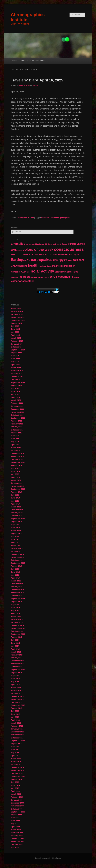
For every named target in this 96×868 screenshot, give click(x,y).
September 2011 (18, 741)
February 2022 (17, 424)
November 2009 (18, 806)
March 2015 (16, 616)
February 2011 (17, 762)
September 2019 (18, 489)
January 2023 (17, 406)
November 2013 (18, 664)
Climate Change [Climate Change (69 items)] (76, 244)
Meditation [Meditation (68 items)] (70, 266)
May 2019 (15, 501)
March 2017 (16, 545)
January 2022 (17, 427)
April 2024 (15, 365)
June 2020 (15, 471)
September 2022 (18, 418)
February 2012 (17, 726)
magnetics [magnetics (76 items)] (58, 266)
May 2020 (15, 474)
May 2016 (15, 575)
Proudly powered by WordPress (48, 858)
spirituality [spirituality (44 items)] (15, 277)
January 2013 (17, 693)
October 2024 (17, 347)
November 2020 (18, 456)
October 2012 (17, 702)
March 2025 (16, 338)
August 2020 (16, 465)
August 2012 (16, 708)
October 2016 (17, 560)
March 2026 (16, 308)
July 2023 (15, 388)
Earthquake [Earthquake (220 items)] (21, 260)
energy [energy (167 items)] (58, 260)
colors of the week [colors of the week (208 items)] (38, 250)
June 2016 (15, 572)
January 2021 (17, 450)
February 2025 (17, 341)
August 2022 (16, 421)
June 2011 (15, 750)
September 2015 (18, 599)
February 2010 (17, 797)
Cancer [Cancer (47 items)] (64, 244)
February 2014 (17, 655)
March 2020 (16, 480)
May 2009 (15, 824)
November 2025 (18, 317)
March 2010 (16, 794)
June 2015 (15, 607)
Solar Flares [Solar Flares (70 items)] (72, 272)
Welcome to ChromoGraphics (33, 61)
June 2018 (15, 528)
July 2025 (15, 326)
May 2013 (15, 681)
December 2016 (18, 554)
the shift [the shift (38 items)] (46, 277)
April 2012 (15, 720)
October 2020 (17, 459)
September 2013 (18, 670)
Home (14, 61)
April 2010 (15, 791)
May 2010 (15, 788)
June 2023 (15, 391)
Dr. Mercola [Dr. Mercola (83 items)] (55, 255)
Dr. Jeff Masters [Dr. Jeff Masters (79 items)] (39, 255)
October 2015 (17, 596)
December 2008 (18, 838)
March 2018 (16, 531)
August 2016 (16, 566)
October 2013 (17, 667)
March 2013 (16, 687)
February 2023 (17, 403)
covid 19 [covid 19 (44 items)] (21, 255)
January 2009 (17, 836)
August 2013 (16, 673)
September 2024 (18, 350)
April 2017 (15, 542)
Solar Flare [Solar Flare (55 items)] (60, 272)
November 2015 (18, 593)
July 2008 (15, 847)
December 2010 (18, 767)
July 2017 (15, 536)
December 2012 (18, 696)
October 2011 (17, 738)
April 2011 (15, 756)
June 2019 (15, 498)
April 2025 (15, 335)
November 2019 (18, 486)
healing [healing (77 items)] (23, 266)
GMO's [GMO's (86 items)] (15, 266)
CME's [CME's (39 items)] (20, 250)
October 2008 (17, 844)
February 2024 (17, 371)
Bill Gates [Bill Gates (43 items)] (49, 244)
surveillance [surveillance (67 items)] (37, 277)
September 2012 (18, 705)
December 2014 (18, 625)
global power (65, 218)
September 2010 (18, 776)
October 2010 (17, 773)
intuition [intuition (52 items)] (43, 266)
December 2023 (18, 376)
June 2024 (15, 359)
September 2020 (18, 462)
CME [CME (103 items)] (14, 250)
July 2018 (15, 525)
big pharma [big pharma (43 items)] (40, 244)
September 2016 (18, 563)
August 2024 (16, 353)
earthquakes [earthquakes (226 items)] (42, 260)
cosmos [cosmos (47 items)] (14, 255)
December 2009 (18, 803)
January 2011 (17, 764)
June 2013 (15, 679)
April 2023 (15, 397)
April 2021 (15, 445)
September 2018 (18, 519)
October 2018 (17, 516)
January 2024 (17, 374)
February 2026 (17, 311)
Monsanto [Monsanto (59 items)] (16, 272)
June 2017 (15, 539)
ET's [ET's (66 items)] (66, 260)
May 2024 (15, 362)
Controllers (54, 218)
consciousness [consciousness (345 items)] (69, 249)
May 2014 (15, 646)
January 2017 (17, 551)
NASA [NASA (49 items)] (24, 272)
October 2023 (17, 379)
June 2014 (15, 643)
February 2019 (17, 510)
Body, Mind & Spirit (26, 218)
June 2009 (15, 821)
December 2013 (18, 661)
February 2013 (17, 690)
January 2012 (17, 729)
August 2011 (16, 744)
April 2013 (15, 684)
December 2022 (18, 409)
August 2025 (16, 323)
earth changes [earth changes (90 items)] (71, 255)
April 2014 (15, 649)
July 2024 (15, 356)
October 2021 (17, 430)
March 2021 (16, 448)
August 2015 (16, 602)
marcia (35, 85)
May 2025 (15, 332)
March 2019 (16, 507)
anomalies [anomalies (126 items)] (18, 244)
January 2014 (17, 658)
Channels (45, 218)
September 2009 (18, 812)
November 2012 (18, 699)
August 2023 (16, 385)
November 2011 (18, 735)
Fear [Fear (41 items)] (71, 260)
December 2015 (18, 590)
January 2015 (17, 622)
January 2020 (17, 483)
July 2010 (15, 782)
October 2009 (17, 809)
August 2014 (16, 637)
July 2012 (15, 711)
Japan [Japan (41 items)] (49, 266)
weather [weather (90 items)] (29, 281)
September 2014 (18, 634)
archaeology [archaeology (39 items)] (30, 244)
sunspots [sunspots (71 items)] (25, 277)
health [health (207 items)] (33, 265)
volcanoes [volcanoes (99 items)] (17, 281)
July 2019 (15, 495)
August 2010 (16, 779)
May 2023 (15, 394)
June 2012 (15, 714)
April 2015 (15, 613)
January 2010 (17, 800)
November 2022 (18, 412)
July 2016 (15, 569)
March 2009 (16, 830)
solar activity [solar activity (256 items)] (43, 271)
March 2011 (16, 758)
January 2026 (17, 314)
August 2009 (16, 815)
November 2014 (18, 628)
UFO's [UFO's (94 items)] (54, 277)
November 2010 (18, 770)
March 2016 (16, 581)
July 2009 (15, 818)
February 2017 (17, 548)
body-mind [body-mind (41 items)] (57, 244)
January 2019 (17, 513)
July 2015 (15, 605)
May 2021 (15, 442)
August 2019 (16, 492)
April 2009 (15, 827)
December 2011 (18, 732)
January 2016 (17, 587)
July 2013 (15, 676)
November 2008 (18, 841)
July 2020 (15, 468)
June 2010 (15, 785)
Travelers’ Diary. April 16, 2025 (37, 80)
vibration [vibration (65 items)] (75, 277)
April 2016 (15, 578)
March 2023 (16, 400)
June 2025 (15, 329)
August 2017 (16, 533)
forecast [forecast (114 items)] (79, 260)
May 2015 (15, 610)
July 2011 (15, 747)
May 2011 (15, 753)
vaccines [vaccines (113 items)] (64, 277)
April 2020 (15, 477)
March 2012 (16, 723)
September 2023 (18, 382)
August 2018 (16, 522)
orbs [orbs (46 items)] (29, 272)
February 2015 (17, 619)
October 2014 (17, 631)
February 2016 (17, 584)
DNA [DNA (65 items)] (28, 255)
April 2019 (15, 504)
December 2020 (18, 454)
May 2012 (15, 717)
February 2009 (17, 833)
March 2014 (16, 652)
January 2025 (17, 344)
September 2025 (18, 320)
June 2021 (15, 439)
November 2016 (18, 557)
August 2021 (16, 433)
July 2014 (15, 640)
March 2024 (16, 368)
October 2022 (17, 415)
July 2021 (15, 436)
